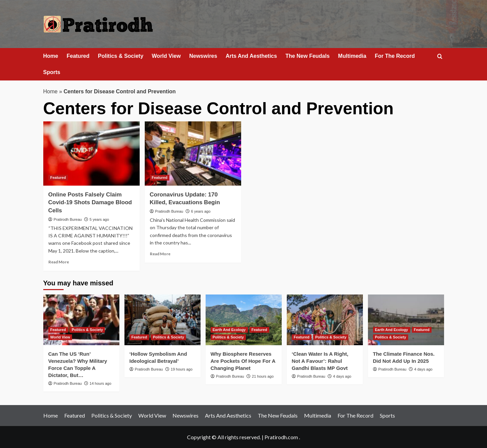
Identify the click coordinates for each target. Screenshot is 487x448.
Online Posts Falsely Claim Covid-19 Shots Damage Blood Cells (90, 203)
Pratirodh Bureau (68, 219)
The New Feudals (308, 56)
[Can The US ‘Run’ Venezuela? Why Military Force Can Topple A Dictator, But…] (81, 320)
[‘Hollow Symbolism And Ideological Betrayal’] (163, 320)
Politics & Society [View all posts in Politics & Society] (87, 330)
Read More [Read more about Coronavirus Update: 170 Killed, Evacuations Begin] (160, 254)
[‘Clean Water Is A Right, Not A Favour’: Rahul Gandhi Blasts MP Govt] (325, 320)
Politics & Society (121, 56)
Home (51, 56)
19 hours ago (182, 369)
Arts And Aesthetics (251, 56)
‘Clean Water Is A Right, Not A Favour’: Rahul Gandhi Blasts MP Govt (320, 361)
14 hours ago (100, 383)
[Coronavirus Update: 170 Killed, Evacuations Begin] (193, 154)
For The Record (395, 56)
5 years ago (99, 219)
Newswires (203, 56)
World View (166, 56)
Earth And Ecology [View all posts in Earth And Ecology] (229, 330)
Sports (52, 72)
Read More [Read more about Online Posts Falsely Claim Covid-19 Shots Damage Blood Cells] (59, 262)
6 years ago (201, 211)
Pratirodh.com (281, 437)
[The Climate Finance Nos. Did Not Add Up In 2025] (406, 320)
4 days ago (342, 376)
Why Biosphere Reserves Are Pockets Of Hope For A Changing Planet (243, 361)
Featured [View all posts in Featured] (58, 178)
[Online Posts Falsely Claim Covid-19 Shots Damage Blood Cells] (91, 154)
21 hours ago (263, 376)
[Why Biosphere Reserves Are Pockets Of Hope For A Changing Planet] (244, 320)
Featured (78, 56)
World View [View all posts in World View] (60, 337)
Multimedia (352, 56)
